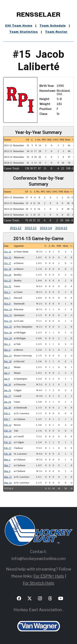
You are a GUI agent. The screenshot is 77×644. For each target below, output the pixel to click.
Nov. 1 (7, 292)
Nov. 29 (8, 338)
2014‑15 (61, 228)
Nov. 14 (8, 309)
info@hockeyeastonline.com (39, 559)
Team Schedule (53, 26)
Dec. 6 (7, 350)
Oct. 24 (7, 275)
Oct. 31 (7, 286)
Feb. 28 (8, 454)
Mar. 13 (8, 477)
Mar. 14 (8, 483)
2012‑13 (31, 228)
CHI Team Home (19, 26)
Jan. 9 (7, 379)
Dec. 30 (8, 361)
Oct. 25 (7, 281)
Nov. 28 (8, 333)
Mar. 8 (7, 471)
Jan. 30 (7, 408)
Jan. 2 (7, 367)
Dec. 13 (8, 356)
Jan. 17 (7, 396)
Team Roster (56, 32)
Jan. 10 (7, 385)
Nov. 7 (7, 298)
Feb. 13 (8, 425)
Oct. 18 (7, 269)
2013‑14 (46, 228)
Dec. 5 (7, 344)
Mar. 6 (7, 460)
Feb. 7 (7, 419)
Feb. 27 (8, 448)
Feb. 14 (8, 431)
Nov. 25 (8, 327)
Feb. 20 (8, 436)
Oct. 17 (7, 263)
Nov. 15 (8, 315)
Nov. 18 (8, 321)
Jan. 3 (7, 373)
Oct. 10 (7, 252)
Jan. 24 (7, 402)
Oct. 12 (7, 257)
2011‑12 (16, 228)
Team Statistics (24, 32)
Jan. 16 (7, 390)
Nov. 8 (7, 304)
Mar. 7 (7, 465)
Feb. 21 (8, 442)
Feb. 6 (7, 413)
